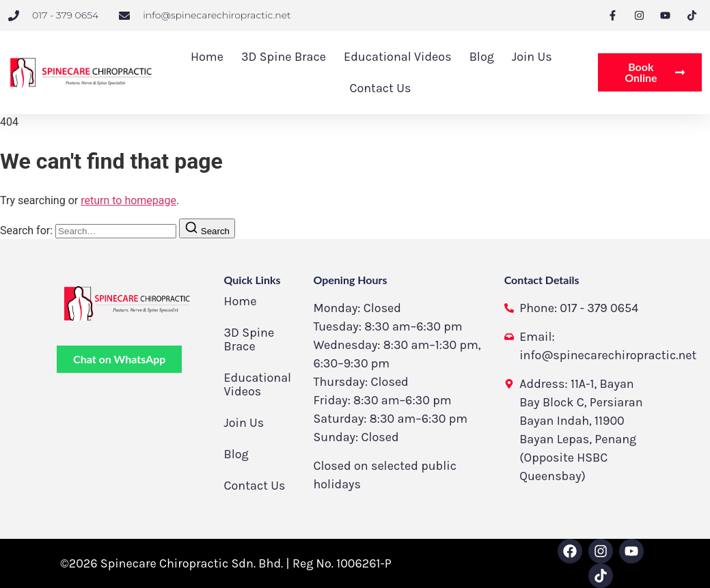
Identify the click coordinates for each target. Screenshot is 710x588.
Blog (482, 57)
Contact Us (380, 88)
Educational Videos (398, 57)
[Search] (207, 228)
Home (207, 57)
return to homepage (128, 200)
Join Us (532, 57)
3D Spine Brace (284, 57)
